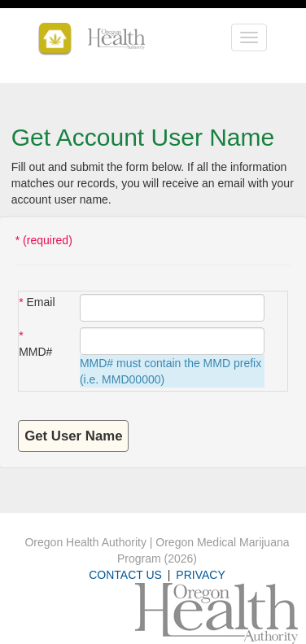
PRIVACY (200, 575)
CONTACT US (125, 575)
